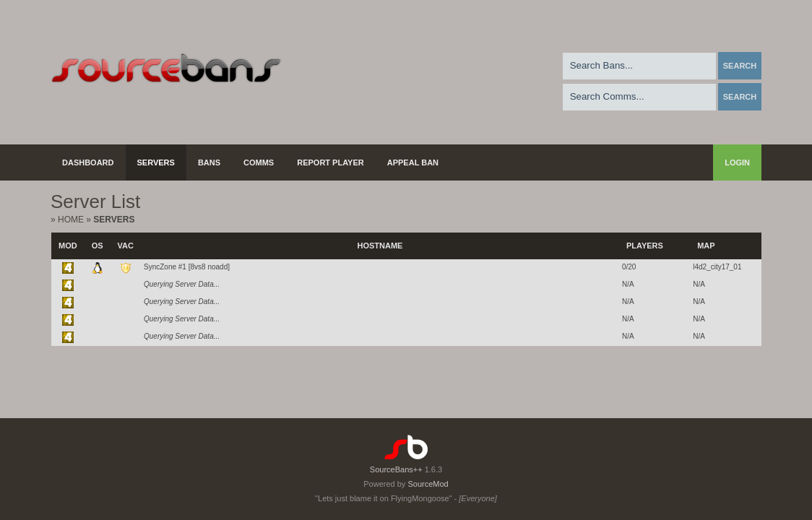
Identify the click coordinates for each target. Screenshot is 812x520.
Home (71, 220)
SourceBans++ (396, 469)
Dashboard (88, 162)
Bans (209, 162)
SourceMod (428, 484)
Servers (156, 162)
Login (737, 162)
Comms (259, 162)
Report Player (331, 162)
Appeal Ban (413, 162)
